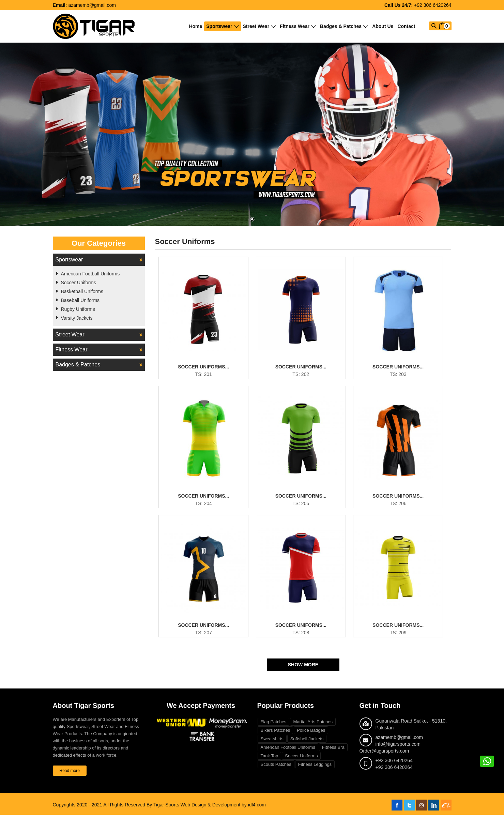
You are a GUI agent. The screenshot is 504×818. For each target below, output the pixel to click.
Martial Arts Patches (313, 725)
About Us (383, 26)
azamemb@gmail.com (92, 5)
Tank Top (270, 759)
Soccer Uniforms (79, 283)
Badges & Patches (344, 26)
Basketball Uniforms (82, 291)
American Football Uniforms (90, 274)
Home (195, 26)
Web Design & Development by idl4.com (223, 808)
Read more (70, 774)
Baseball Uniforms (80, 300)
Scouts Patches (276, 767)
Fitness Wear (298, 26)
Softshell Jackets (307, 742)
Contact (406, 26)
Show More (303, 668)
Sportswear (222, 26)
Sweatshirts (272, 742)
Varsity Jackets (77, 318)
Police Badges (311, 733)
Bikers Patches (276, 733)
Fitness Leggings (315, 767)
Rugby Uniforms (78, 309)
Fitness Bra (333, 750)
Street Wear (259, 26)
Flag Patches (274, 725)
